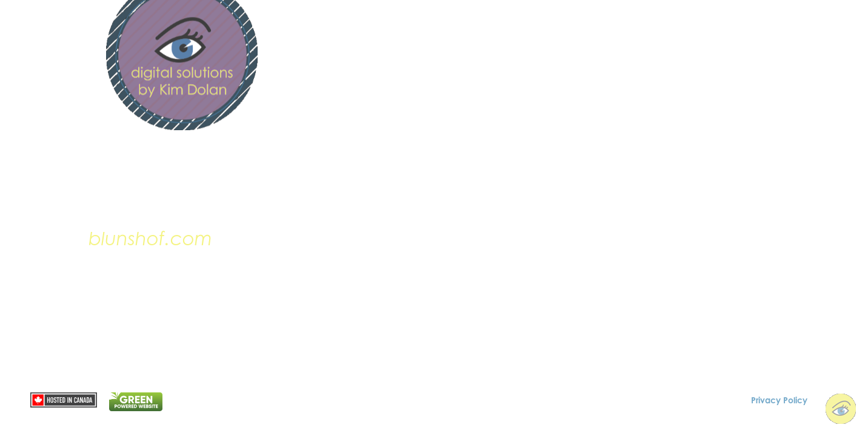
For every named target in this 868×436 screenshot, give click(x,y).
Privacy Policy (779, 399)
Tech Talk (744, 142)
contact (749, 117)
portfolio (749, 91)
